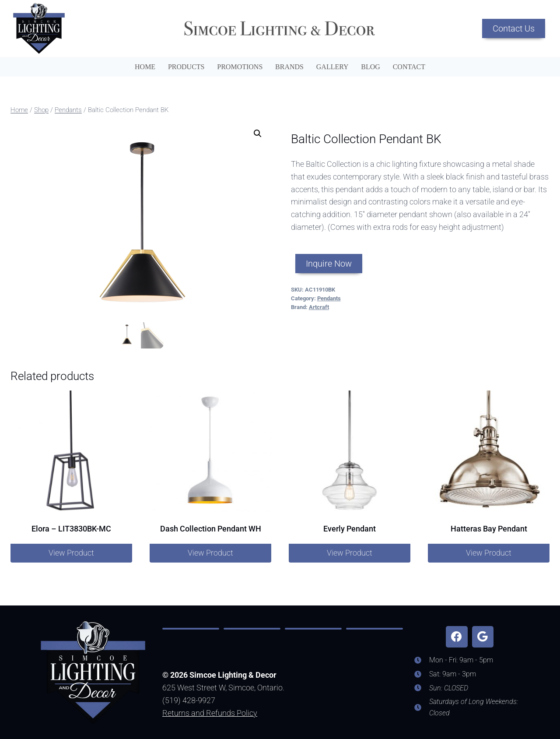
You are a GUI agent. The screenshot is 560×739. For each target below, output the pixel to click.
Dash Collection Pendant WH (211, 529)
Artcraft (319, 307)
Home (145, 67)
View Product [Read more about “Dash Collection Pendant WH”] (210, 553)
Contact (409, 67)
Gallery (332, 67)
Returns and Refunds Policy (210, 713)
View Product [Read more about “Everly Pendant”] (350, 553)
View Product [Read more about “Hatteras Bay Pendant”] (489, 553)
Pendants (329, 298)
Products (186, 67)
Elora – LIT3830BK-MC (71, 529)
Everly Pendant (350, 529)
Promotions (240, 67)
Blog (371, 67)
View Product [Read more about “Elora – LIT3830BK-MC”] (71, 553)
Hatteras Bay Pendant (489, 529)
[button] (258, 134)
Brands (289, 67)
